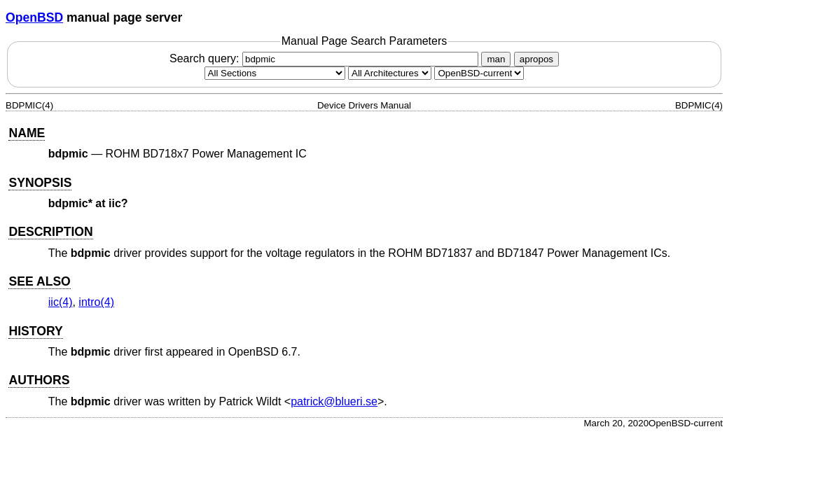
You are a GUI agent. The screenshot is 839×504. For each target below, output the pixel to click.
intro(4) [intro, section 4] (96, 302)
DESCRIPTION (50, 232)
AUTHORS (39, 380)
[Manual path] (479, 73)
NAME (27, 133)
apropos (536, 59)
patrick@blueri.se (334, 401)
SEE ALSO (39, 281)
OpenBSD (34, 17)
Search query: (326, 58)
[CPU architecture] (390, 73)
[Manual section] (275, 73)
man (496, 59)
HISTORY (35, 331)
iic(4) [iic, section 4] (61, 302)
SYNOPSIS (40, 183)
